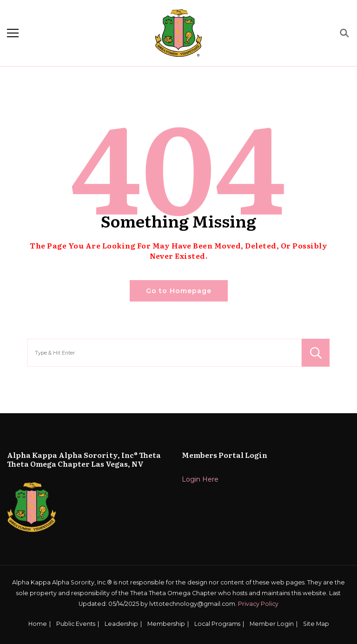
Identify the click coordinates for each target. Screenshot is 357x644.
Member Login (272, 624)
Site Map (316, 624)
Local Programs (217, 624)
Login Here (200, 479)
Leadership (121, 624)
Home (38, 624)
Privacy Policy (258, 604)
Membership (166, 624)
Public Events (76, 624)
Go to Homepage (179, 291)
